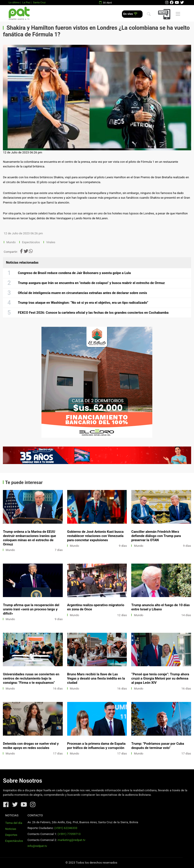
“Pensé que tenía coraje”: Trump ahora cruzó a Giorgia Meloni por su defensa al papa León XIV (160, 678)
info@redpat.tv (37, 846)
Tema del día (14, 823)
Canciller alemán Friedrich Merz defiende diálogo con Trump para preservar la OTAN (156, 536)
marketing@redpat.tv (72, 840)
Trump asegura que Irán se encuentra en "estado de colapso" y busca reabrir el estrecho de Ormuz (91, 283)
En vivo (130, 14)
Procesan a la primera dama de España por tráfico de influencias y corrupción (96, 746)
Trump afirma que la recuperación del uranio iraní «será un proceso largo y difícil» (31, 609)
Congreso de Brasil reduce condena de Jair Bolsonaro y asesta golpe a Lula (74, 273)
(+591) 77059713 (69, 834)
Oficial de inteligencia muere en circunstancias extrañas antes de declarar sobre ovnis (83, 293)
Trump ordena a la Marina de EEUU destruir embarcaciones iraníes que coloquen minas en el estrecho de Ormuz (29, 538)
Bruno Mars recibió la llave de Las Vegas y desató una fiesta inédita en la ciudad (96, 678)
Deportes (11, 835)
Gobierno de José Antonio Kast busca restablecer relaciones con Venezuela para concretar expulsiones (95, 536)
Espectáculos (31, 242)
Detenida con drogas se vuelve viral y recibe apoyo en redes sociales (31, 746)
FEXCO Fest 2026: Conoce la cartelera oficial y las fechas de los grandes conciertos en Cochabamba (93, 313)
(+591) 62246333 (66, 828)
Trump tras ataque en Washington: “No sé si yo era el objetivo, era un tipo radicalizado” (83, 303)
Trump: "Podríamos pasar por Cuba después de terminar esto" (158, 746)
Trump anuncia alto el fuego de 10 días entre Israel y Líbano (161, 607)
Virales (51, 242)
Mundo (11, 242)
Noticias (11, 829)
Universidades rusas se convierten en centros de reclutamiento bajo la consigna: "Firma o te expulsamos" (31, 678)
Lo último (14, 2)
